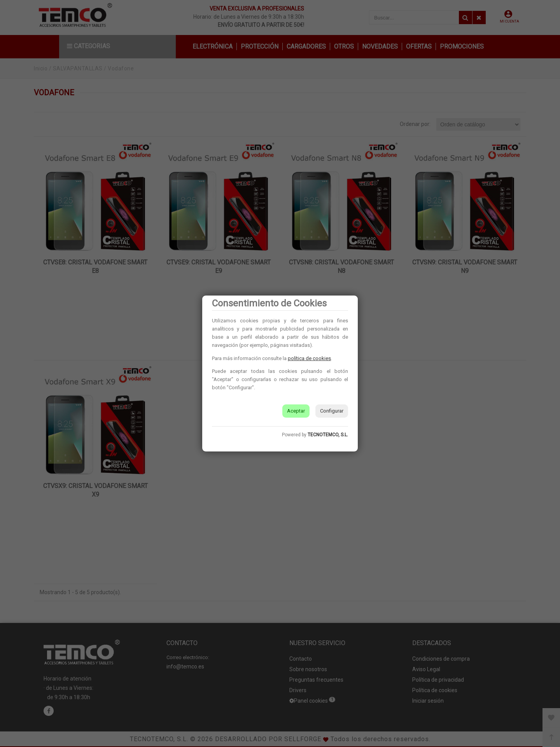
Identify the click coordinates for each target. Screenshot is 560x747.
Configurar (332, 411)
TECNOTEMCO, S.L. (328, 435)
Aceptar (296, 411)
